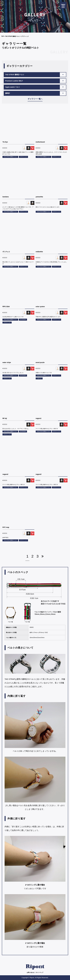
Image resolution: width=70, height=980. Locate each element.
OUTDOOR (23, 320)
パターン (39, 378)
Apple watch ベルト (13, 87)
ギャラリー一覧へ (35, 99)
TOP (2, 36)
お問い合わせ (30, 972)
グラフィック (23, 157)
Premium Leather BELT (14, 81)
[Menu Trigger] (63, 5)
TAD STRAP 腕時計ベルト (13, 36)
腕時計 (8, 93)
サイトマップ (40, 972)
